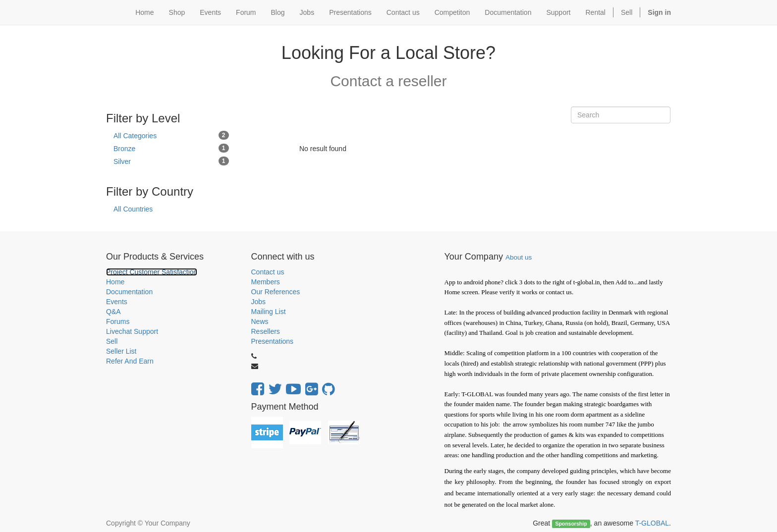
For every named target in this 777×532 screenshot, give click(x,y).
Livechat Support (132, 331)
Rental (596, 12)
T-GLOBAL (652, 523)
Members (266, 282)
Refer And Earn (130, 361)
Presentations (273, 341)
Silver (171, 161)
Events (117, 302)
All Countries (133, 209)
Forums (118, 321)
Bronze (171, 148)
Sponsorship (571, 524)
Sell (627, 12)
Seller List (121, 351)
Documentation (129, 292)
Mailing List (269, 312)
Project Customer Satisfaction (152, 272)
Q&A (113, 312)
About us (519, 257)
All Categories (171, 135)
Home (115, 282)
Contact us (268, 272)
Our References (276, 292)
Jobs (259, 302)
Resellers (266, 331)
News (260, 321)
